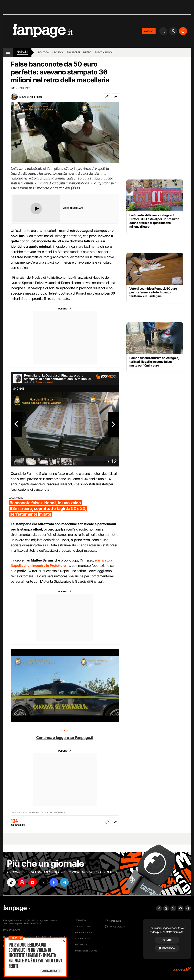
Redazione (81, 945)
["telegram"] (64, 882)
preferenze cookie (86, 951)
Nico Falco (36, 97)
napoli (22, 52)
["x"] (43, 882)
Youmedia (81, 920)
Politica (43, 52)
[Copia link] (107, 97)
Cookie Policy (83, 939)
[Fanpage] (16, 908)
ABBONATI (149, 31)
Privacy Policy (84, 932)
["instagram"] (22, 882)
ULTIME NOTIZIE (58, 813)
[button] (115, 97)
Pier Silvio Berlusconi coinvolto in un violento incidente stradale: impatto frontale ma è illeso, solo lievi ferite (35, 955)
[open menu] (8, 52)
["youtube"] (33, 882)
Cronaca (58, 52)
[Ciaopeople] (182, 970)
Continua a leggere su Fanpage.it (65, 738)
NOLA (45, 813)
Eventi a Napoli (104, 52)
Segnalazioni (83, 926)
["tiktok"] (11, 882)
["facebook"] (54, 882)
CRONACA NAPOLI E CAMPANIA (25, 813)
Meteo (87, 52)
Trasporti (73, 52)
